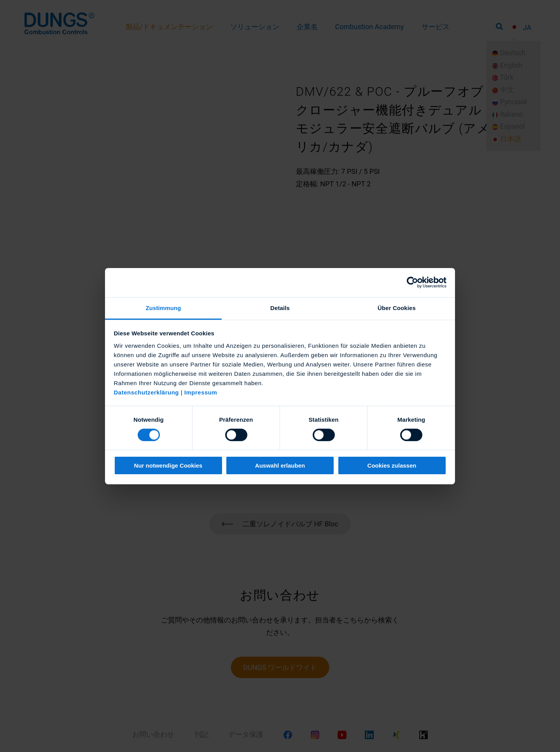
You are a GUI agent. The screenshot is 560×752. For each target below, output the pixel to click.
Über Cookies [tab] (397, 308)
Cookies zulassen (392, 465)
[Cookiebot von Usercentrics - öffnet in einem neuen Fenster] (412, 282)
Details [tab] (280, 308)
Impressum (201, 392)
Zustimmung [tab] (164, 308)
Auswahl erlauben (280, 465)
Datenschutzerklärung (147, 392)
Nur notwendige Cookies (168, 465)
